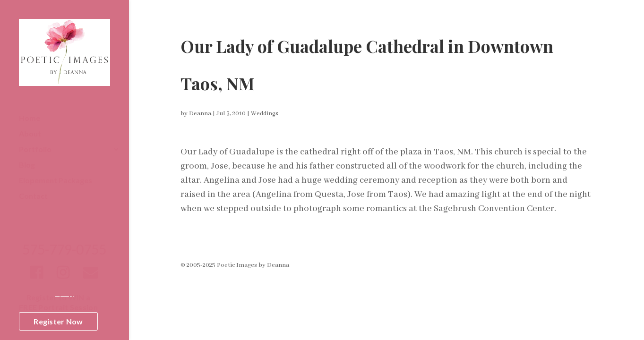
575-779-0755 (64, 252)
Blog (27, 165)
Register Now (58, 321)
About (30, 134)
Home (30, 119)
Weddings (265, 114)
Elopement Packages (56, 181)
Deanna (200, 114)
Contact (33, 196)
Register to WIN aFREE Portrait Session (58, 302)
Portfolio (35, 150)
